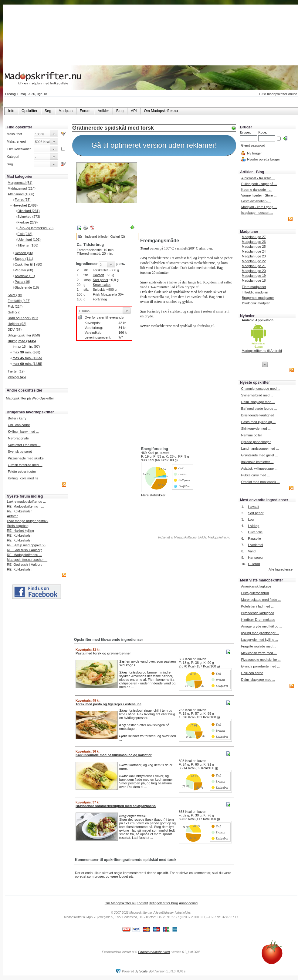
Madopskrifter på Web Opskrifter (30, 398)
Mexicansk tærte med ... (259, 653)
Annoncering (188, 903)
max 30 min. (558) (26, 352)
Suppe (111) (24, 259)
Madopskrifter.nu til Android (262, 351)
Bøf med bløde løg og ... (259, 409)
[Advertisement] (187, 198)
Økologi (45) (17, 377)
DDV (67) (15, 329)
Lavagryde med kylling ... (259, 640)
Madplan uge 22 (254, 261)
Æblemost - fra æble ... (258, 178)
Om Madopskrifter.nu (120, 903)
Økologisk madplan (256, 303)
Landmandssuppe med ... (260, 449)
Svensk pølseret (20, 452)
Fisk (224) (15, 306)
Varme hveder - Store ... (259, 195)
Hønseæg (255, 558)
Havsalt (98, 275)
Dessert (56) (24, 253)
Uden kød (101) (29, 240)
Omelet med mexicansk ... (261, 482)
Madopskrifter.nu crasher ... (27, 560)
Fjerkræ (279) (28, 222)
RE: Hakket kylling (20, 531)
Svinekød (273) (29, 217)
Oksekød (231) (29, 211)
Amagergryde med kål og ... (261, 626)
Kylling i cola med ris (23, 478)
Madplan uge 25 (254, 247)
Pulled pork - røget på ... (259, 184)
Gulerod (254, 564)
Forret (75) (23, 200)
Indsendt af (177, 537)
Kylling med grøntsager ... (260, 633)
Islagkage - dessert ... (257, 213)
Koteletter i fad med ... (24, 445)
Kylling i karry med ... (23, 432)
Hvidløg (254, 526)
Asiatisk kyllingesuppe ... (259, 468)
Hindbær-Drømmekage (258, 620)
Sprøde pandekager (256, 442)
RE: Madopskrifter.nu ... (24, 555)
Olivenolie (255, 532)
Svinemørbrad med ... (257, 395)
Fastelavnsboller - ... (256, 201)
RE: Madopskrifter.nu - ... (25, 506)
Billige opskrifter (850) (24, 335)
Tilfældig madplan (255, 292)
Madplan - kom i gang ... (259, 207)
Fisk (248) (25, 234)
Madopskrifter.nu (185, 537)
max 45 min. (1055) (27, 358)
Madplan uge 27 (254, 237)
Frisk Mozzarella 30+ (108, 294)
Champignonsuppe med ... (261, 389)
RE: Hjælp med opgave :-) (26, 545)
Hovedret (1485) (25, 205)
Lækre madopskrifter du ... (26, 502)
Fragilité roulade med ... (259, 646)
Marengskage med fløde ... (261, 600)
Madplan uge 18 (254, 280)
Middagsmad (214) (22, 188)
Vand (252, 551)
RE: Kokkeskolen (20, 511)
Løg (251, 519)
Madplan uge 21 (254, 266)
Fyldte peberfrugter (22, 472)
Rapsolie (254, 538)
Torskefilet (100, 270)
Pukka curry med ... (256, 475)
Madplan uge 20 (254, 271)
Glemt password (253, 145)
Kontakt (142, 903)
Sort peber (101, 280)
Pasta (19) (23, 282)
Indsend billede (96, 237)
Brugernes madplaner (258, 298)
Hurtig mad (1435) (22, 341)
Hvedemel (256, 545)
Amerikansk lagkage (256, 586)
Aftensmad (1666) (21, 194)
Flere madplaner (254, 287)
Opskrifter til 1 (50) (29, 264)
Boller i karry (17, 418)
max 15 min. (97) (27, 346)
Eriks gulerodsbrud (255, 593)
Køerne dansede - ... (256, 190)
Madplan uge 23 (254, 256)
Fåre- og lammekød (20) (36, 228)
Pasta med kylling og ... (259, 422)
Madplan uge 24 (254, 251)
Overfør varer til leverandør (105, 317)
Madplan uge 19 (254, 276)
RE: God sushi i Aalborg (25, 550)
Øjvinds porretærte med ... (260, 666)
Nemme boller (252, 435)
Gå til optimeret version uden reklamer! (154, 145)
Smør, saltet (102, 285)
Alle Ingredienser (281, 569)
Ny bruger (254, 153)
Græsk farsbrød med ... (25, 465)
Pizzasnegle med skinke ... (28, 458)
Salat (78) (15, 295)
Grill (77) (14, 312)
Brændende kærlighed (258, 415)
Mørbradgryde (18, 438)
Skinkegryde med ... (256, 429)
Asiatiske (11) (25, 276)
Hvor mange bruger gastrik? (28, 521)
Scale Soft (147, 971)
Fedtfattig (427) (19, 301)
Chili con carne (19, 425)
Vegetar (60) (24, 270)
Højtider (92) (17, 324)
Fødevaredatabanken (154, 952)
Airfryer (12, 516)
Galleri (115, 237)
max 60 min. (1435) (27, 364)
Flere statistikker (153, 495)
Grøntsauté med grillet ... (260, 455)
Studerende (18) (27, 287)
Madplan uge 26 (254, 242)
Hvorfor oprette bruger (263, 159)
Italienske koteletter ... (257, 462)
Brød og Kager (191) (23, 318)
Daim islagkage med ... (258, 402)
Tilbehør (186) (28, 245)
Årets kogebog (18, 526)
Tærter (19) (16, 371)
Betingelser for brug (163, 903)
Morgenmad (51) (20, 183)
